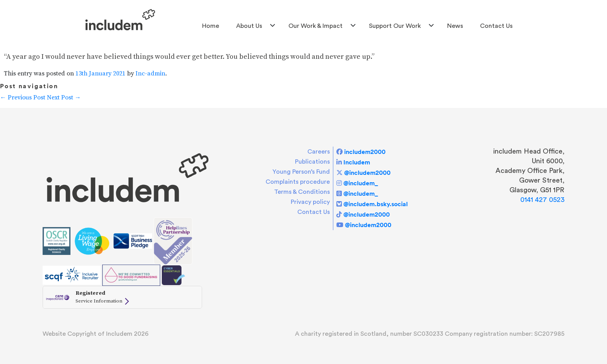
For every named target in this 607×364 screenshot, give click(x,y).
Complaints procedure (298, 182)
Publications (312, 162)
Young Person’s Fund (301, 172)
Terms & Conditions (302, 192)
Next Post (64, 97)
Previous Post (23, 97)
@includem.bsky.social (376, 204)
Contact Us (496, 26)
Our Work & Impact (316, 26)
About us (249, 26)
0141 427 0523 (542, 200)
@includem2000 (367, 173)
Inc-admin (150, 73)
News (455, 26)
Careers (319, 152)
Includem (357, 162)
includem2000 (365, 152)
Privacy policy (310, 202)
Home (211, 26)
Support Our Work (395, 26)
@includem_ (361, 183)
